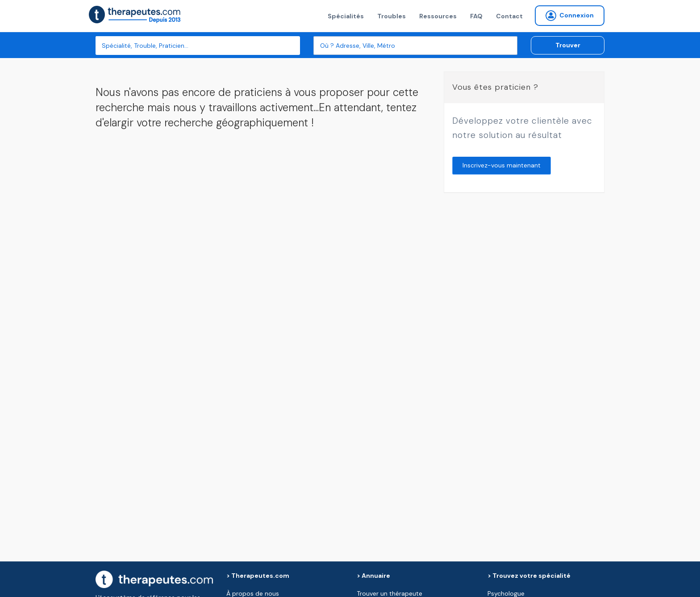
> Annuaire (373, 576)
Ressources (438, 16)
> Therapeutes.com (258, 576)
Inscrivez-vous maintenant (502, 165)
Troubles (392, 16)
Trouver (568, 45)
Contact (509, 16)
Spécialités (346, 16)
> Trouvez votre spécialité (529, 576)
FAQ (476, 16)
